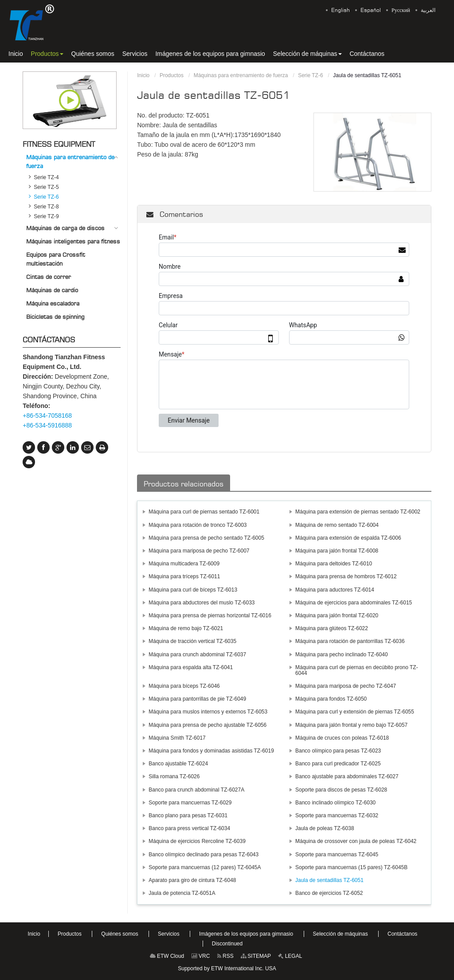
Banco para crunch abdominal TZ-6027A (196, 790)
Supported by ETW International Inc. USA (227, 968)
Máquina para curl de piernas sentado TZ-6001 (204, 512)
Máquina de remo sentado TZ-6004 (337, 525)
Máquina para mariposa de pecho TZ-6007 (199, 551)
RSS (225, 956)
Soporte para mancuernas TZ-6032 (337, 815)
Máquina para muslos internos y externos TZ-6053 (208, 712)
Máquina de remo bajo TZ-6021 (186, 628)
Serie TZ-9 (46, 216)
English (340, 10)
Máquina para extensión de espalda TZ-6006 (348, 538)
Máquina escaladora (53, 303)
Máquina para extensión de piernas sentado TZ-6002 (358, 512)
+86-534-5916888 (47, 425)
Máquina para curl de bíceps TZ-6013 (193, 590)
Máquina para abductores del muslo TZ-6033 (202, 603)
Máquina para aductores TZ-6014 (335, 590)
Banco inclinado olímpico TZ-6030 (335, 803)
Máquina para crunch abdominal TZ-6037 (197, 655)
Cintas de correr (49, 277)
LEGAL (290, 956)
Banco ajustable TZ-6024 (178, 764)
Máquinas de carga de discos (65, 228)
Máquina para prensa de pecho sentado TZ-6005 (206, 538)
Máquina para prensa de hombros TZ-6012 (346, 576)
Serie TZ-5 (46, 187)
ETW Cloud (167, 956)
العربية (428, 10)
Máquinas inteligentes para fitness (73, 241)
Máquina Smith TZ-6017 (177, 738)
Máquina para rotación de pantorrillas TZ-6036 (350, 641)
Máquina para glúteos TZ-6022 (332, 628)
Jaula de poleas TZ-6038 (325, 828)
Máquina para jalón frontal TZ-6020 (337, 615)
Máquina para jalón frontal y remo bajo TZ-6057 (351, 725)
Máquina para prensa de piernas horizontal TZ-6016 (210, 615)
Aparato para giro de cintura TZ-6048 (192, 880)
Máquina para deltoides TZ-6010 (334, 564)
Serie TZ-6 (310, 75)
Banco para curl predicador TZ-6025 (338, 764)
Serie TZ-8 (46, 207)
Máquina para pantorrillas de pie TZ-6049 (197, 699)
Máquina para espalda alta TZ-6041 (191, 667)
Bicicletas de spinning (55, 317)
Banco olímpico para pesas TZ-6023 (338, 751)
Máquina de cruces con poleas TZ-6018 (342, 738)
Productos (172, 75)
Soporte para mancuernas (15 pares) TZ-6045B (351, 867)
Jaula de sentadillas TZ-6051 (329, 880)
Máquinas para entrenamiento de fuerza (241, 75)
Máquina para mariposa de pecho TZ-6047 (346, 686)
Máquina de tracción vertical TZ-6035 (192, 641)
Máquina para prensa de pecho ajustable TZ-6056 (207, 725)
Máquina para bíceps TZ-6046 (184, 686)
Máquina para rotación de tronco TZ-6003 (198, 525)
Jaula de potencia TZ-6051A (182, 893)
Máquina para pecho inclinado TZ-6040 (342, 655)
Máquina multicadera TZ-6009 (184, 564)
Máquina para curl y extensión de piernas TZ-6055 (355, 712)
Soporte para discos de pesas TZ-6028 (341, 790)
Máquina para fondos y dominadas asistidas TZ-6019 (211, 751)
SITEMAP (256, 956)
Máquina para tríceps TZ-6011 (184, 576)
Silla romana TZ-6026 (174, 776)
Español (371, 10)
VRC (201, 956)
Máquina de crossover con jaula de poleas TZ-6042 (356, 841)
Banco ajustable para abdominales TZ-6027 (347, 776)
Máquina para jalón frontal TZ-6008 (337, 551)
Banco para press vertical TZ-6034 (189, 828)
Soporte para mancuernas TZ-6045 (337, 855)
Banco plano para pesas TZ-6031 (188, 815)
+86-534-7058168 (47, 416)
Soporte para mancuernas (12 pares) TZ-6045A (205, 867)
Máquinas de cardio (52, 290)
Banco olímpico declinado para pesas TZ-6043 (204, 855)
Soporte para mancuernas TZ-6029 (190, 803)
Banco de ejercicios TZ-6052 (329, 893)
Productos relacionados (184, 484)
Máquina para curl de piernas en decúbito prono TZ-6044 (357, 670)
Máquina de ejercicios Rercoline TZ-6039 (197, 841)
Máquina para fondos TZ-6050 (331, 699)
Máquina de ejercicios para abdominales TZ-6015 (354, 603)
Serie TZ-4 (46, 177)
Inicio (143, 75)
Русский (401, 10)
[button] (47, 54)
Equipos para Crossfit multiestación (56, 259)
